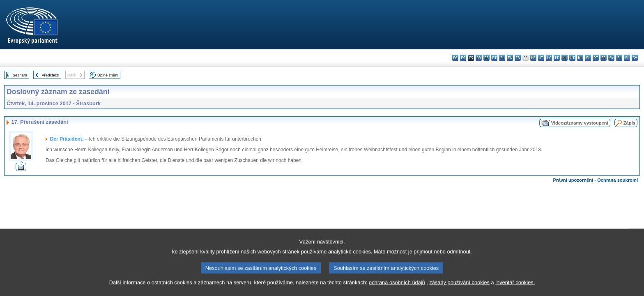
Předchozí (50, 75)
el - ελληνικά (502, 58)
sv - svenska (635, 58)
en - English (510, 58)
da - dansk (479, 58)
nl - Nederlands (580, 58)
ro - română (604, 58)
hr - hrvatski (533, 58)
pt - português (596, 58)
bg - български (455, 58)
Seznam (20, 75)
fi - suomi (627, 58)
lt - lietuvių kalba (557, 58)
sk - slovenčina (611, 58)
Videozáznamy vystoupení (580, 123)
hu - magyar (565, 58)
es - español (463, 58)
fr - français (518, 58)
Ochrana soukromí (618, 180)
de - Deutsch (486, 58)
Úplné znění (108, 75)
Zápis (629, 123)
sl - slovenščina (619, 58)
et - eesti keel (494, 58)
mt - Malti (572, 58)
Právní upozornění (573, 180)
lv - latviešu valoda (549, 58)
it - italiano (541, 58)
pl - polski (588, 58)
